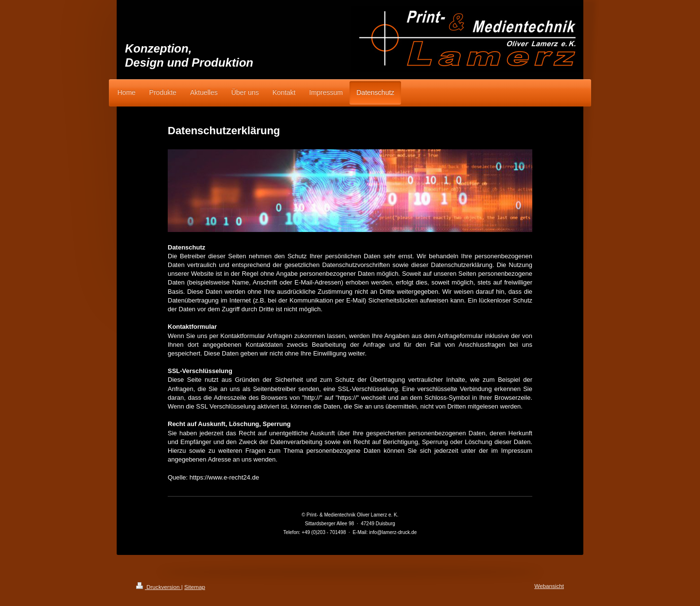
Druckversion (159, 587)
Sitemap (195, 587)
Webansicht (549, 586)
